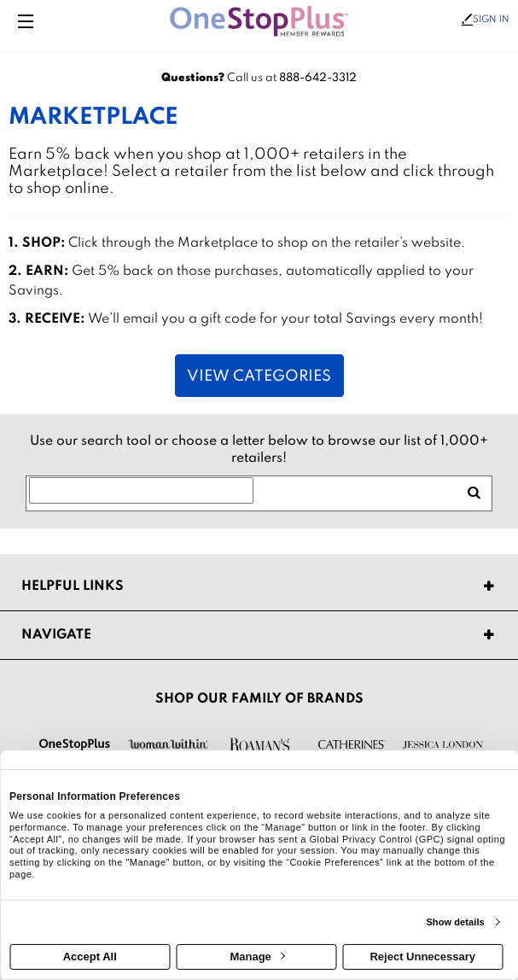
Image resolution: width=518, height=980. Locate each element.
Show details (455, 922)
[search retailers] (474, 493)
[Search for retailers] (141, 491)
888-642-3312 (318, 78)
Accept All (90, 957)
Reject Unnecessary (422, 957)
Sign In (486, 20)
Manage (257, 957)
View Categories (259, 376)
